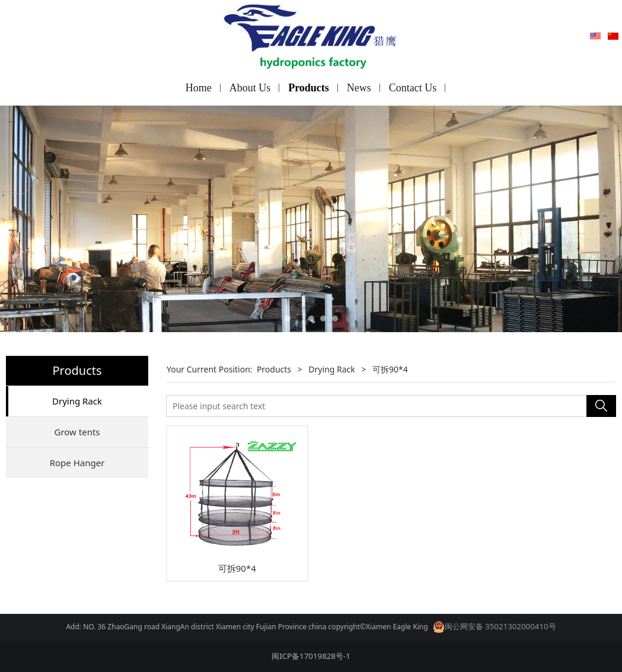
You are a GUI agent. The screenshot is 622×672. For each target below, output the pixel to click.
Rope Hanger (77, 463)
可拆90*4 (237, 568)
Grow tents (77, 432)
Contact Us (413, 88)
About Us (250, 88)
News (359, 88)
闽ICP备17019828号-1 (311, 656)
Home (199, 88)
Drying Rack (77, 401)
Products (309, 88)
